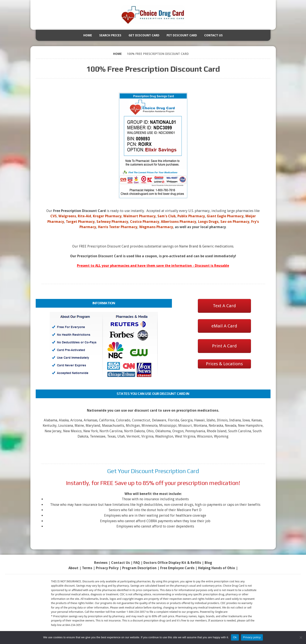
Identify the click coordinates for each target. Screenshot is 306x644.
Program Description (139, 568)
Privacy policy (252, 637)
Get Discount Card (144, 35)
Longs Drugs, (209, 222)
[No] (301, 637)
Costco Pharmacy (145, 222)
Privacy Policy (107, 568)
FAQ (137, 563)
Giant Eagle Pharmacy (225, 216)
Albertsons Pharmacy (178, 222)
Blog (208, 563)
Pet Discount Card (182, 35)
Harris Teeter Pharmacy (118, 227)
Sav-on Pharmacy (235, 222)
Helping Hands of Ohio (217, 568)
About (73, 568)
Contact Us (213, 35)
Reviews (101, 563)
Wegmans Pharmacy (156, 227)
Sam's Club (166, 216)
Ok (235, 637)
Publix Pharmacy (191, 216)
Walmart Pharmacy (139, 216)
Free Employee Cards (177, 568)
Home (88, 35)
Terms (87, 568)
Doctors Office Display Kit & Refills (172, 563)
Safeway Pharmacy (112, 222)
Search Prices (110, 35)
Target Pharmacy (80, 222)
